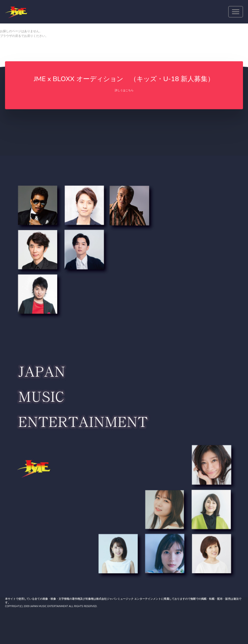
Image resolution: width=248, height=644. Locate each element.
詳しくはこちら (124, 90)
